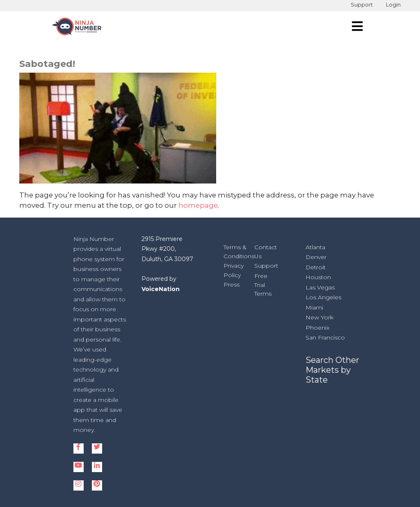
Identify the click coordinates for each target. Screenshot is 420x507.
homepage (198, 205)
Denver (316, 257)
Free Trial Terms (263, 285)
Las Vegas (320, 287)
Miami (314, 307)
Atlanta (315, 247)
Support (362, 5)
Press (232, 284)
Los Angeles (323, 297)
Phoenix (317, 328)
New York (320, 317)
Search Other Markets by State (332, 370)
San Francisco (325, 337)
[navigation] (357, 26)
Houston (318, 277)
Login (393, 5)
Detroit (316, 267)
